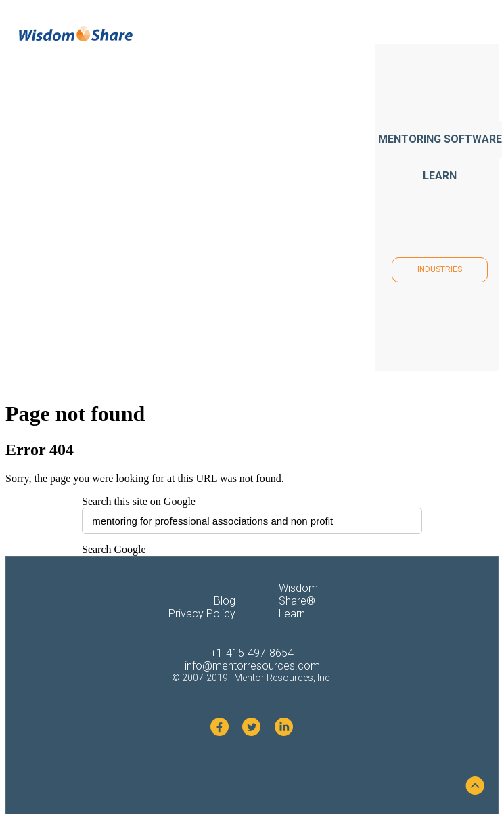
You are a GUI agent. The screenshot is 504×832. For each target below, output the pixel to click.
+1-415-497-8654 (252, 653)
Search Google (114, 549)
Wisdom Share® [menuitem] (298, 594)
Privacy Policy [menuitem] (202, 614)
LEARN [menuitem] (440, 176)
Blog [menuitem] (225, 601)
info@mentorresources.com (252, 666)
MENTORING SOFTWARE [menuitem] (440, 139)
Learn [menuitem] (292, 614)
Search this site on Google (139, 501)
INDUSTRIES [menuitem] (440, 269)
